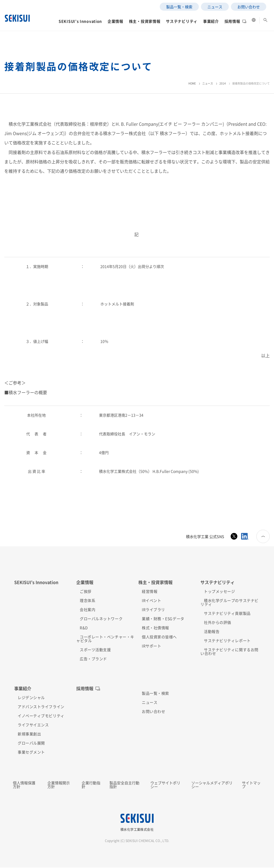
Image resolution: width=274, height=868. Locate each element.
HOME (192, 83)
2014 (223, 83)
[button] (63, 41)
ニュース (208, 83)
